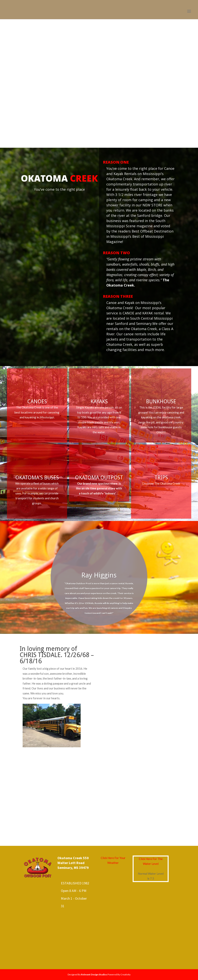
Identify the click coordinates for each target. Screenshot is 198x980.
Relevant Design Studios (94, 974)
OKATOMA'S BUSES (37, 478)
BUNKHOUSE (161, 401)
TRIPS (161, 478)
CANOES (37, 401)
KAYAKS (99, 401)
